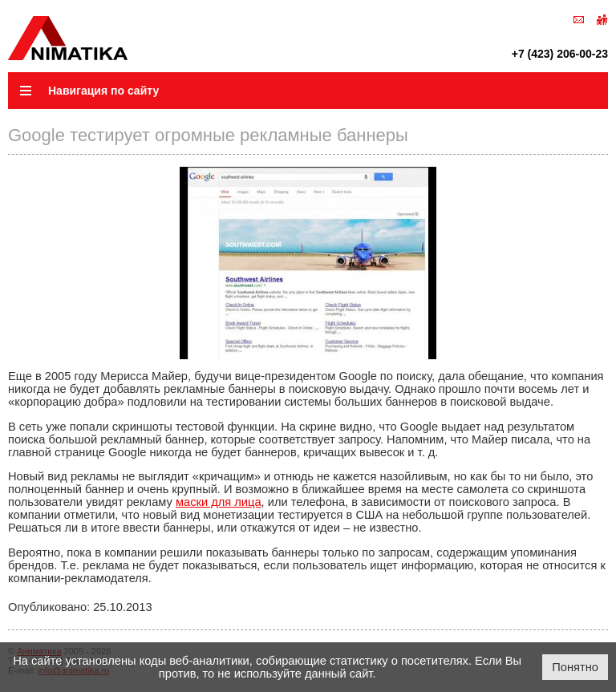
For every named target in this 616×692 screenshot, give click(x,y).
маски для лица (219, 502)
